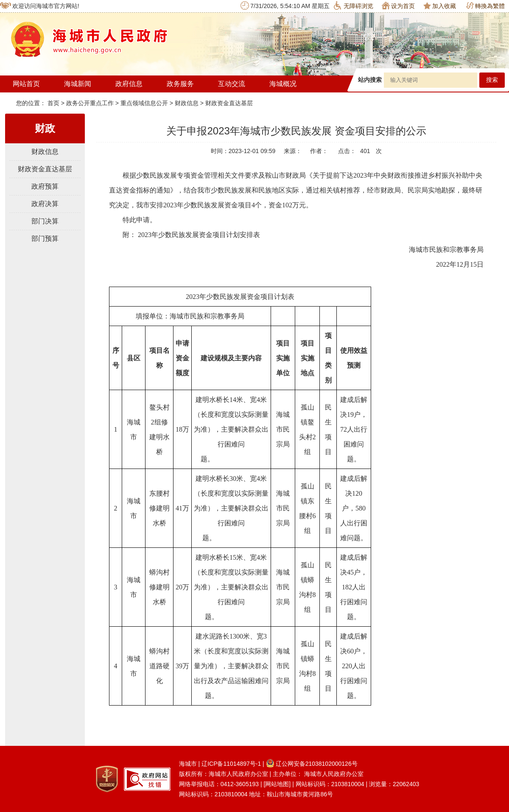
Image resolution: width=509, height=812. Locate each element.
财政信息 (187, 103)
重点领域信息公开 (144, 103)
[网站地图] (277, 784)
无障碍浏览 (354, 6)
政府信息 (129, 84)
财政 (45, 128)
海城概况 (283, 84)
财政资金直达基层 (229, 103)
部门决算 (45, 221)
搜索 (492, 80)
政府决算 (45, 204)
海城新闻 (78, 84)
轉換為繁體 (485, 6)
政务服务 (180, 84)
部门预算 (45, 239)
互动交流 (232, 84)
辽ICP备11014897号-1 (231, 764)
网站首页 (26, 84)
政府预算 (45, 186)
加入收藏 (440, 6)
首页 (54, 103)
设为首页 (398, 6)
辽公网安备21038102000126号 (312, 764)
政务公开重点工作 (90, 103)
